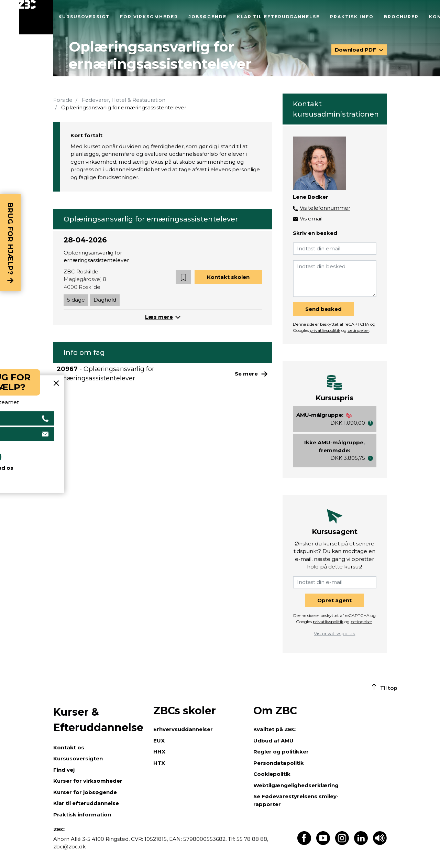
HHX (159, 752)
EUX (159, 741)
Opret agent (334, 600)
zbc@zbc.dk (69, 847)
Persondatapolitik (279, 763)
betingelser (358, 330)
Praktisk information (82, 815)
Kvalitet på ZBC (274, 729)
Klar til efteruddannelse (278, 17)
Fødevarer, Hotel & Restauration (124, 100)
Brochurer (401, 17)
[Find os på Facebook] (304, 843)
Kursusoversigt (84, 17)
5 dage (76, 300)
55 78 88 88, (252, 839)
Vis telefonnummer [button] (325, 208)
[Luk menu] (36, 17)
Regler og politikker (281, 752)
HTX (159, 763)
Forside (63, 100)
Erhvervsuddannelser (183, 729)
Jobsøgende (207, 17)
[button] (183, 277)
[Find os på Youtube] (323, 843)
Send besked (323, 309)
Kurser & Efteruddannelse (98, 720)
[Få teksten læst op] (380, 843)
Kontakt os (69, 747)
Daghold (105, 300)
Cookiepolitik (272, 774)
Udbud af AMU (273, 741)
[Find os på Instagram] (342, 843)
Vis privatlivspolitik (334, 633)
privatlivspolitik (325, 330)
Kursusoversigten (78, 758)
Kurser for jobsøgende (85, 792)
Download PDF (356, 50)
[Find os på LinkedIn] (361, 843)
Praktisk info (352, 17)
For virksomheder (149, 17)
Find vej (64, 770)
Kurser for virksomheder (88, 781)
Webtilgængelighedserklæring (296, 785)
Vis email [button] (311, 219)
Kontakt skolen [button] (228, 277)
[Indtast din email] (335, 249)
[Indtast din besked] (335, 279)
